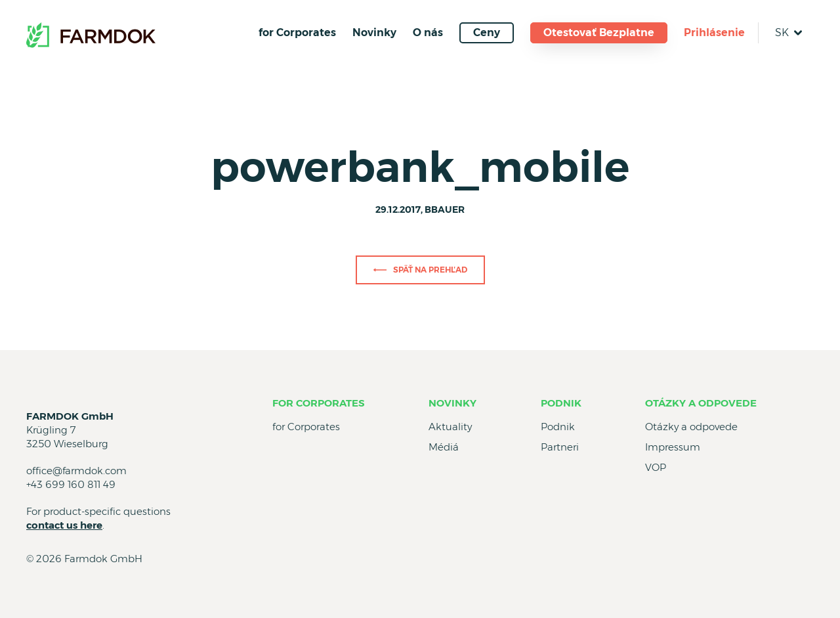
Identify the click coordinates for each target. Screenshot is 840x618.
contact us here (64, 525)
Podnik (561, 403)
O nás (428, 33)
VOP (656, 467)
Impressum (673, 447)
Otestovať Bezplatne (599, 33)
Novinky (374, 33)
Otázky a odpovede (701, 403)
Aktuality (450, 427)
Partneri (560, 447)
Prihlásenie (714, 33)
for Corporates (297, 33)
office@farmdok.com (76, 471)
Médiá (444, 447)
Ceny (487, 33)
